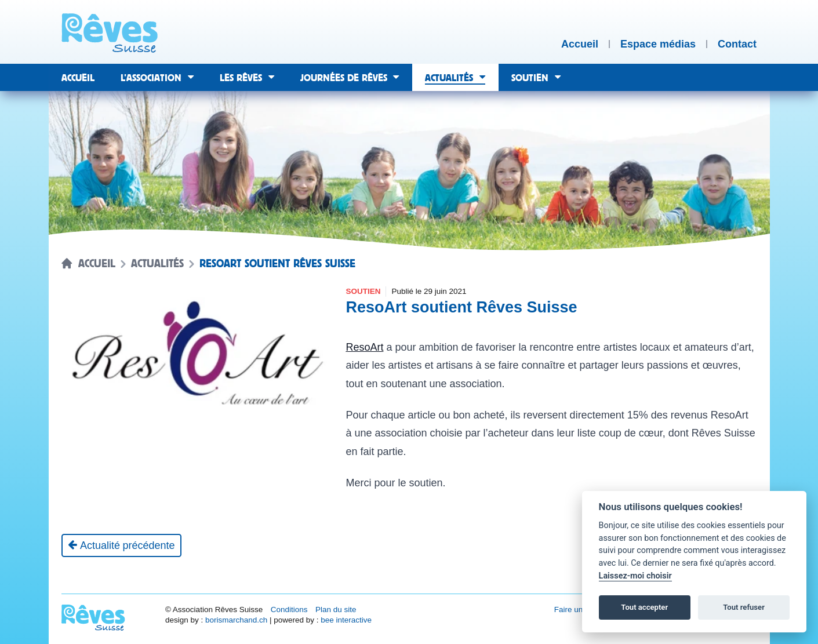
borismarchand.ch (236, 620)
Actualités (157, 264)
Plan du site (336, 610)
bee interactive (346, 620)
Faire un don (576, 610)
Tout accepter (644, 607)
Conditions (289, 610)
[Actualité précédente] (121, 545)
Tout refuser (744, 607)
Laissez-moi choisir (635, 576)
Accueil (97, 264)
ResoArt (364, 347)
